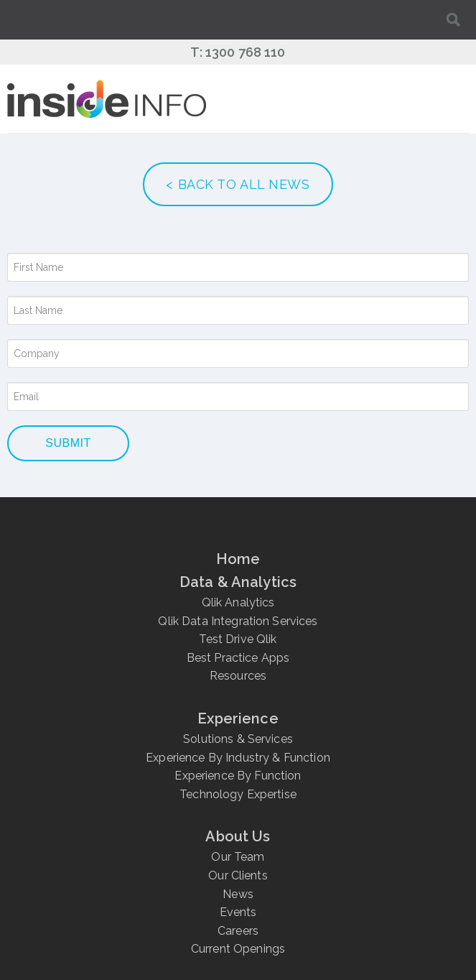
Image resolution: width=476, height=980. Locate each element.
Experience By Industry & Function (238, 758)
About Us (238, 836)
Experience (238, 718)
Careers (238, 931)
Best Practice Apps (238, 658)
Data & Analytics (238, 582)
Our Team (238, 857)
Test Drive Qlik (238, 639)
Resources (238, 676)
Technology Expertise (238, 794)
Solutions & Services (238, 739)
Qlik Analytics (238, 602)
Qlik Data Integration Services (238, 621)
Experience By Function (238, 776)
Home (238, 559)
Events (238, 912)
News (238, 894)
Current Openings (238, 949)
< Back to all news (238, 184)
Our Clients (238, 875)
